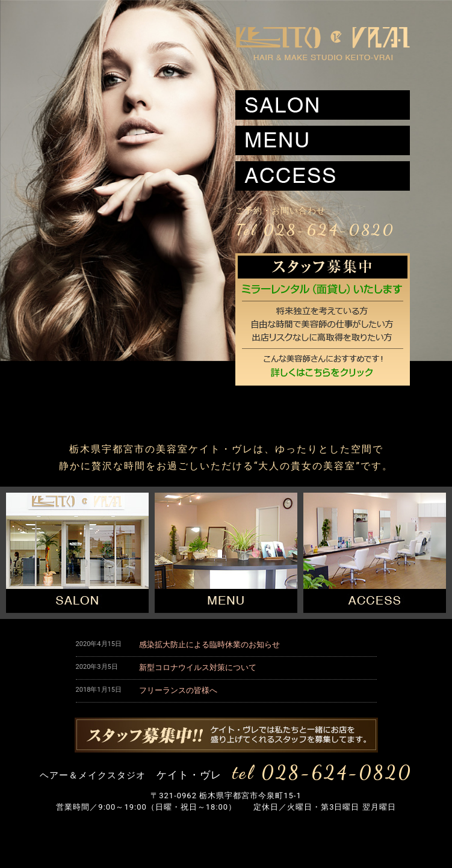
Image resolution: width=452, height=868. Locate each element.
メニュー (323, 140)
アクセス (323, 176)
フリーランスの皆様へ (178, 690)
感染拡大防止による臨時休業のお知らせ (209, 645)
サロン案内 (323, 105)
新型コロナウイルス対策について (198, 667)
